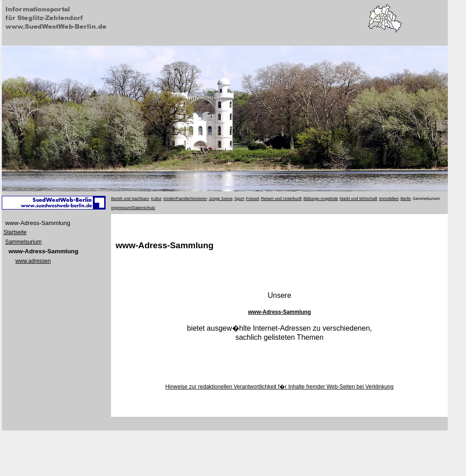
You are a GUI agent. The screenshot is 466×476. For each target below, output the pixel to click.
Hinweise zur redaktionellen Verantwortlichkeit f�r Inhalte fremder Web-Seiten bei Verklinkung (279, 387)
